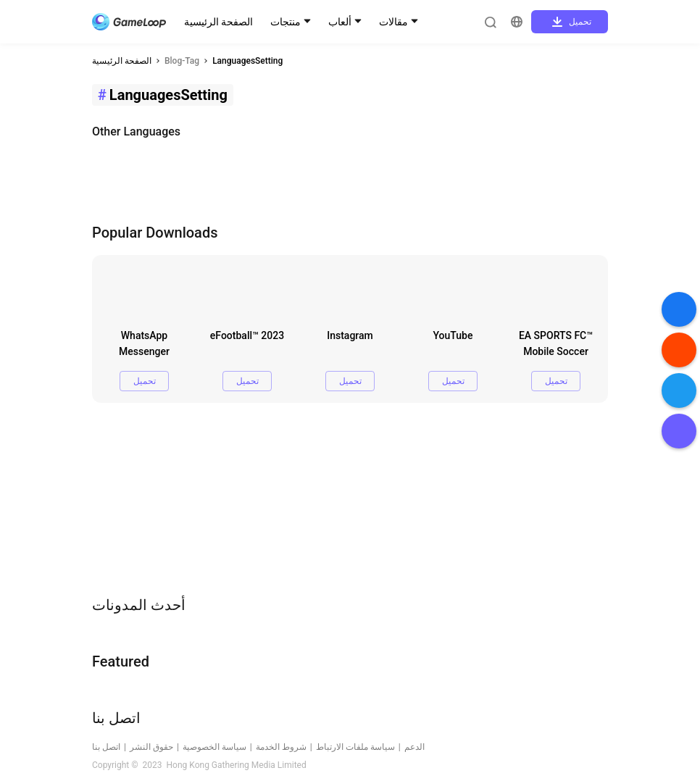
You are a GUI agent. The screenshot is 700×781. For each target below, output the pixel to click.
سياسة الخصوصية (214, 747)
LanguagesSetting (247, 61)
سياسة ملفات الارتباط (355, 747)
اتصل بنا (106, 747)
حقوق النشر (151, 747)
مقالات (393, 22)
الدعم (414, 747)
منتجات (286, 22)
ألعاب (340, 22)
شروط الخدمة (281, 747)
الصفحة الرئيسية (218, 22)
